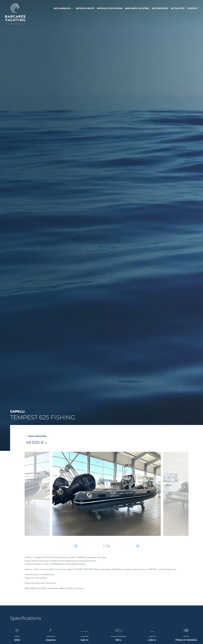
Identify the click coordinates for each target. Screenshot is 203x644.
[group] (106, 500)
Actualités (178, 8)
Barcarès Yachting (137, 8)
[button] (138, 546)
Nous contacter (37, 436)
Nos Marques (62, 8)
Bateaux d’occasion (110, 8)
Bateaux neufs (85, 8)
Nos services (160, 8)
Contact (193, 8)
